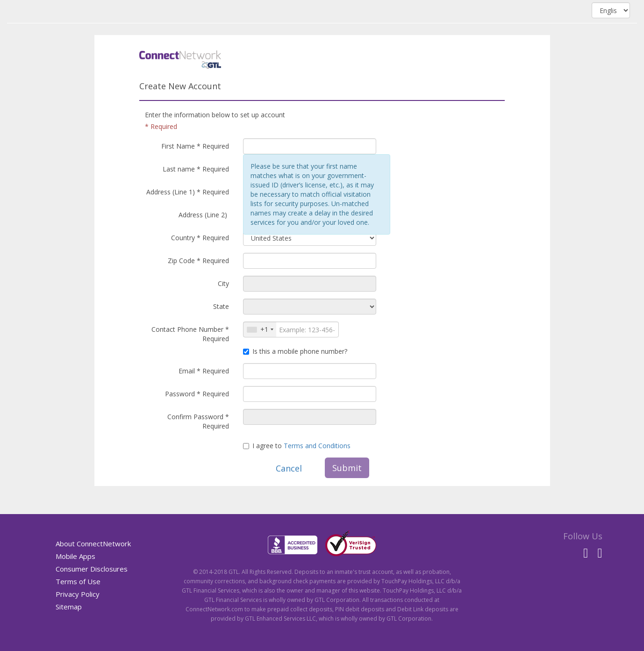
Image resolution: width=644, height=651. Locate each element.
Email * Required (204, 371)
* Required (161, 126)
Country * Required (200, 238)
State (221, 306)
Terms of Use (78, 581)
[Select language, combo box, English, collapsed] (611, 10)
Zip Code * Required (198, 261)
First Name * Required (195, 146)
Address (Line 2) (204, 215)
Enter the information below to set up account (215, 115)
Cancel (289, 468)
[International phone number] (291, 329)
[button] (260, 329)
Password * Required (197, 394)
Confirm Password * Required (198, 421)
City (223, 283)
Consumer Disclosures (92, 569)
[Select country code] (260, 329)
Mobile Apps (75, 556)
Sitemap (69, 607)
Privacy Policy (78, 594)
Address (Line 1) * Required (188, 192)
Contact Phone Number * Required (190, 334)
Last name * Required (196, 169)
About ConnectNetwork (93, 544)
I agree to (297, 446)
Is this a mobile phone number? (295, 351)
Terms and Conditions (317, 446)
